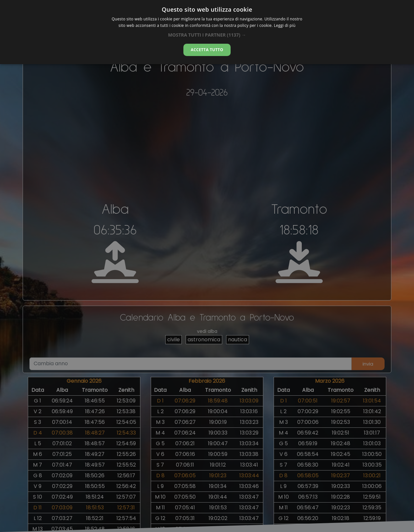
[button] (207, 35)
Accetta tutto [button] (207, 50)
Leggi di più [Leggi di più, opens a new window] (285, 25)
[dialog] (207, 32)
